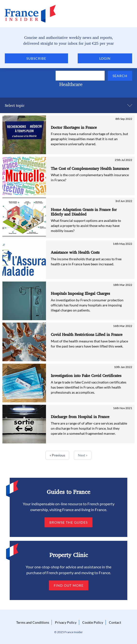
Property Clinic (69, 555)
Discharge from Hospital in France (80, 417)
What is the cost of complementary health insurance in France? (90, 177)
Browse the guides (68, 522)
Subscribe (36, 58)
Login (105, 58)
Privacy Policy (66, 622)
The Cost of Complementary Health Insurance (90, 169)
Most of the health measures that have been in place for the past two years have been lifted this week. (89, 344)
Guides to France (68, 492)
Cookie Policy (93, 622)
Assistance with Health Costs (75, 252)
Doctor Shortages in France (74, 127)
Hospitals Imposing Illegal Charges (80, 293)
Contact (115, 622)
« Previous (57, 455)
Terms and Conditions (33, 622)
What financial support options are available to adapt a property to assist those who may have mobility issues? (86, 226)
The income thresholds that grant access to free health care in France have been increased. (86, 261)
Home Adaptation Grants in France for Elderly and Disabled (84, 212)
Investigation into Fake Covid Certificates (86, 376)
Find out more (69, 585)
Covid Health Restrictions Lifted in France (87, 335)
